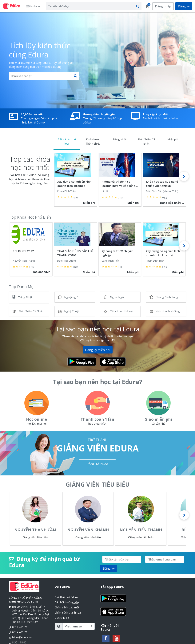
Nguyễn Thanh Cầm (35, 530)
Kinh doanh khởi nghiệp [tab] (93, 141)
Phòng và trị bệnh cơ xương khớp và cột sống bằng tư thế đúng (119, 184)
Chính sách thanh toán (68, 613)
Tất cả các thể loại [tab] (67, 141)
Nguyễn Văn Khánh (88, 530)
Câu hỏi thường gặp (67, 602)
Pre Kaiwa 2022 (23, 251)
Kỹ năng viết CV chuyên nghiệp (117, 253)
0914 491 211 (21, 627)
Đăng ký (184, 6)
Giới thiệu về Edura (66, 597)
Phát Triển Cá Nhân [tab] (146, 141)
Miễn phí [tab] (173, 139)
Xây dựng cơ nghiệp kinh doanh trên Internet (74, 183)
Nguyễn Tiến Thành (141, 530)
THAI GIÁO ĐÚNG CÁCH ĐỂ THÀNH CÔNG (75, 253)
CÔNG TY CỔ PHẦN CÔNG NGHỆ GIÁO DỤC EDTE (26, 600)
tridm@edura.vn (22, 637)
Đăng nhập (163, 6)
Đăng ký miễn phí (98, 350)
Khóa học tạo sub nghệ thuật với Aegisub (162, 183)
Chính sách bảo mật (67, 607)
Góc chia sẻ (62, 618)
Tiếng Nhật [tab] (120, 139)
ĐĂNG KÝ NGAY (97, 464)
